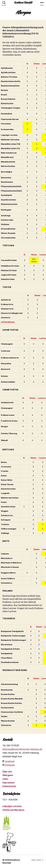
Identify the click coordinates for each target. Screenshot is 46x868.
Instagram (10, 765)
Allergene (8, 775)
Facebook (9, 761)
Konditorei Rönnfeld (23, 3)
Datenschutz (9, 786)
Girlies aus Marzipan (13, 810)
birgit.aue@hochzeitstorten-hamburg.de (22, 749)
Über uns (7, 772)
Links (5, 779)
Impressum (9, 783)
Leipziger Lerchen (12, 806)
